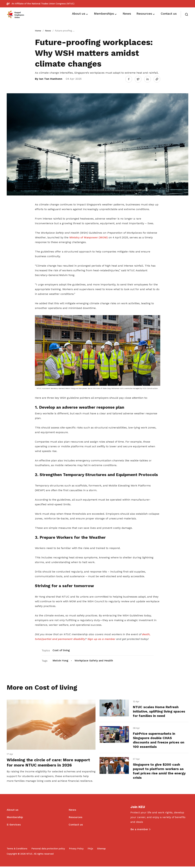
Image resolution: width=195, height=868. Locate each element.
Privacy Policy (76, 850)
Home (38, 31)
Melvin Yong (60, 660)
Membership (15, 819)
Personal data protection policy (48, 850)
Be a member (139, 831)
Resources (75, 819)
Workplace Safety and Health (94, 660)
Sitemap (101, 850)
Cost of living (61, 650)
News (48, 31)
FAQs (90, 850)
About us (13, 811)
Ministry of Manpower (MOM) (88, 237)
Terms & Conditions (17, 850)
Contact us (76, 826)
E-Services (14, 826)
